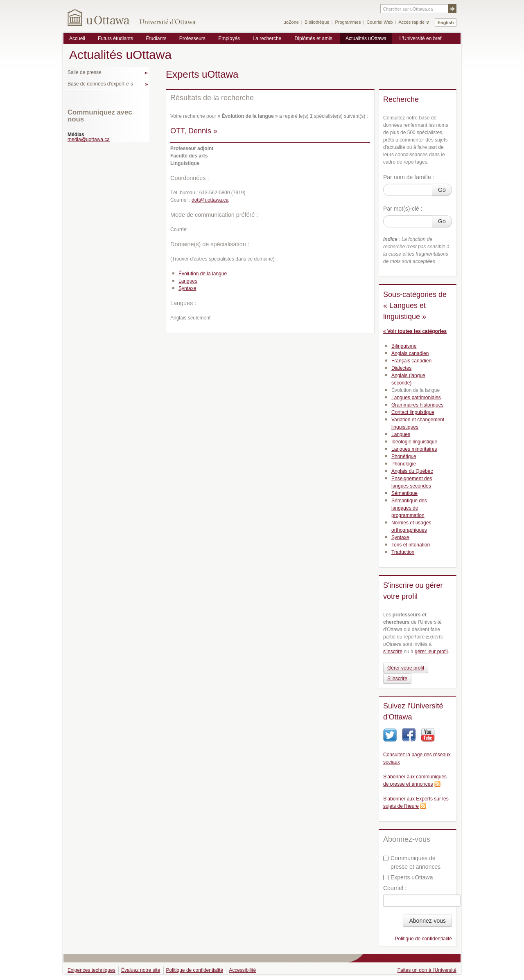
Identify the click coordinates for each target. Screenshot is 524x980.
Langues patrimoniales (416, 398)
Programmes (348, 22)
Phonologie (404, 464)
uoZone (291, 22)
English (446, 22)
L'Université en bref (420, 38)
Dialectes (401, 368)
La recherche (267, 38)
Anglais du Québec (412, 471)
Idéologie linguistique (414, 442)
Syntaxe (187, 288)
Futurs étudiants (115, 38)
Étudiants (156, 38)
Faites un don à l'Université (427, 970)
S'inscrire (397, 679)
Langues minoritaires (414, 449)
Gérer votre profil (406, 668)
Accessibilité (242, 970)
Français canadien (411, 361)
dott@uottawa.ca (210, 200)
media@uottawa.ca (89, 139)
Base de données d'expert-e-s (100, 84)
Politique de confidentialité (423, 939)
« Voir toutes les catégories (415, 331)
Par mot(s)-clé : (403, 209)
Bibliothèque (317, 22)
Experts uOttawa (408, 877)
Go (442, 190)
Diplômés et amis (314, 38)
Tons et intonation (411, 545)
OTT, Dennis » (194, 131)
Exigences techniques (91, 970)
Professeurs (192, 38)
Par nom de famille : (409, 177)
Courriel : (395, 888)
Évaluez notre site (141, 970)
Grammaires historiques (417, 405)
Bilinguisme (404, 346)
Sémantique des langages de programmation (409, 508)
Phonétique (404, 456)
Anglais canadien (410, 353)
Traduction (403, 552)
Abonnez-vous (427, 921)
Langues (188, 281)
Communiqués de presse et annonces (412, 862)
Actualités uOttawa (366, 38)
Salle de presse (85, 72)
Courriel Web (379, 22)
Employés (229, 38)
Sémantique (404, 493)
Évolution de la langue (203, 274)
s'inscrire (393, 652)
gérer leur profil (431, 652)
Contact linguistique (413, 412)
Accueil (77, 38)
